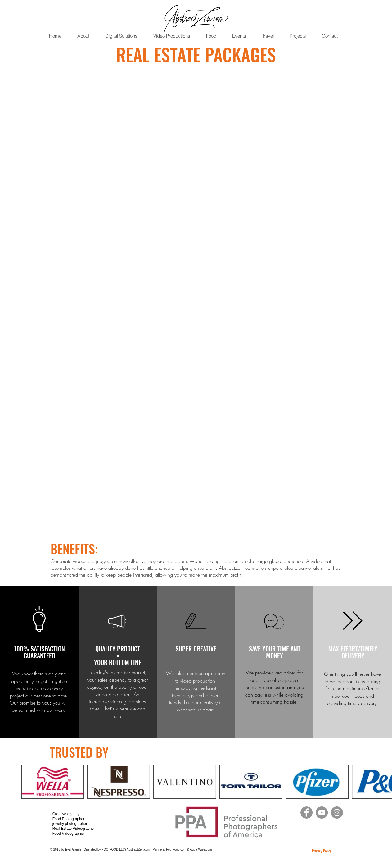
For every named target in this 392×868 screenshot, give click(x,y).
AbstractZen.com (139, 850)
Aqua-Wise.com (201, 850)
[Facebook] (306, 813)
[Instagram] (337, 813)
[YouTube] (322, 813)
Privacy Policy (322, 851)
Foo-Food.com (176, 850)
